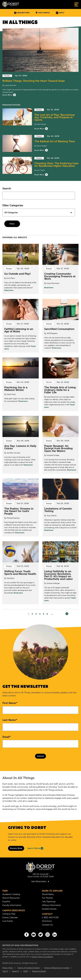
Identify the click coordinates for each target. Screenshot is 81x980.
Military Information (52, 905)
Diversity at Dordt (39, 971)
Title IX (5, 971)
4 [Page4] (40, 614)
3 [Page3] (36, 614)
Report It (16, 971)
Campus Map (9, 914)
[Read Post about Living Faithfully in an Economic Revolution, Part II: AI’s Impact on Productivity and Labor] (61, 573)
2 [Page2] (32, 614)
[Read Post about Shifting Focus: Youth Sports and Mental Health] (21, 573)
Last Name (9, 720)
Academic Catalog (11, 894)
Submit (40, 756)
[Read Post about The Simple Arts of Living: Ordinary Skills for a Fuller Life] (61, 384)
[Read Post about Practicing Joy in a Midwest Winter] (21, 384)
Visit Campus (43, 13)
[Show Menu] (77, 4)
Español (6, 901)
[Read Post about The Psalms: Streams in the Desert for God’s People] (21, 507)
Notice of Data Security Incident (57, 968)
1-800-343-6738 (50, 917)
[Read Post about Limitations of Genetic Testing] (61, 507)
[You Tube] (34, 935)
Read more (9, 290)
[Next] (67, 614)
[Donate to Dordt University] (16, 848)
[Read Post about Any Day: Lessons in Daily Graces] (21, 445)
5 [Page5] (44, 614)
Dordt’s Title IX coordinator (42, 957)
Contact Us (47, 925)
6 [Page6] (47, 614)
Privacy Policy (8, 968)
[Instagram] (48, 935)
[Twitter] (41, 935)
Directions (47, 921)
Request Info (22, 13)
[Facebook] (27, 935)
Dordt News (48, 894)
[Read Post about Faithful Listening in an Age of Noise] (21, 326)
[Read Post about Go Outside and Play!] (21, 269)
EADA (26, 971)
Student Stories (49, 909)
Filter (12, 224)
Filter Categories (13, 205)
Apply (60, 13)
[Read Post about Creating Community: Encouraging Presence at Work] (61, 269)
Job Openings (49, 901)
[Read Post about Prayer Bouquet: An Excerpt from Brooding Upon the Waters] (61, 445)
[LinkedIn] (55, 935)
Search (7, 188)
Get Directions (40, 881)
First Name (9, 703)
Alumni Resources (11, 898)
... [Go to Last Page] (52, 614)
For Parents (48, 898)
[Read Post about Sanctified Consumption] (61, 326)
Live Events (8, 921)
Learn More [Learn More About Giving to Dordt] (35, 848)
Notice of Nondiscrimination (29, 968)
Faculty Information (12, 905)
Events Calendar (10, 917)
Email (6, 737)
